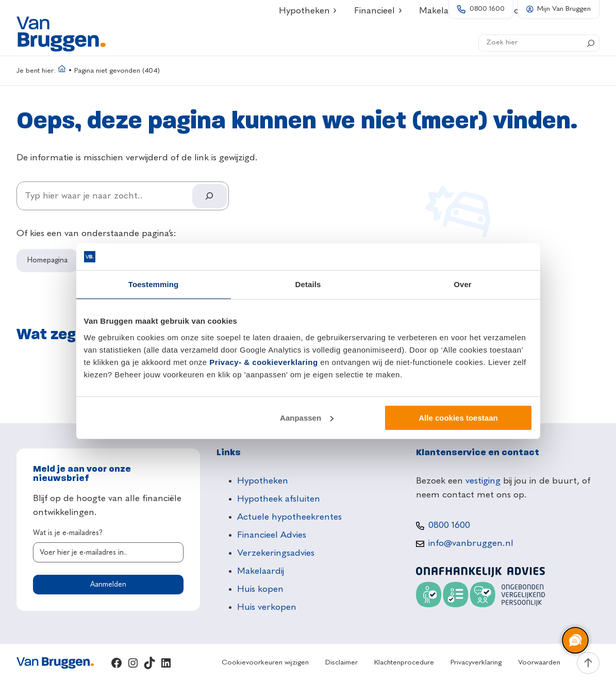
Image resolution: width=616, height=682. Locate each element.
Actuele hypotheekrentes (289, 517)
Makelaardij (261, 571)
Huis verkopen (267, 607)
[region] (575, 641)
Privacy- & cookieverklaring (263, 362)
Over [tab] (463, 284)
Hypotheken (263, 481)
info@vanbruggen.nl (471, 543)
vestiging (483, 481)
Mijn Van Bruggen (564, 9)
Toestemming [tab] (154, 284)
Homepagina (47, 260)
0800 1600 (487, 9)
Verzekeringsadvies (276, 553)
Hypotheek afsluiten (279, 499)
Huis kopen (260, 589)
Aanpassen (307, 418)
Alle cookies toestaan (458, 418)
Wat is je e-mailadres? (68, 533)
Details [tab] (308, 284)
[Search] (591, 43)
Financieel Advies (272, 535)
